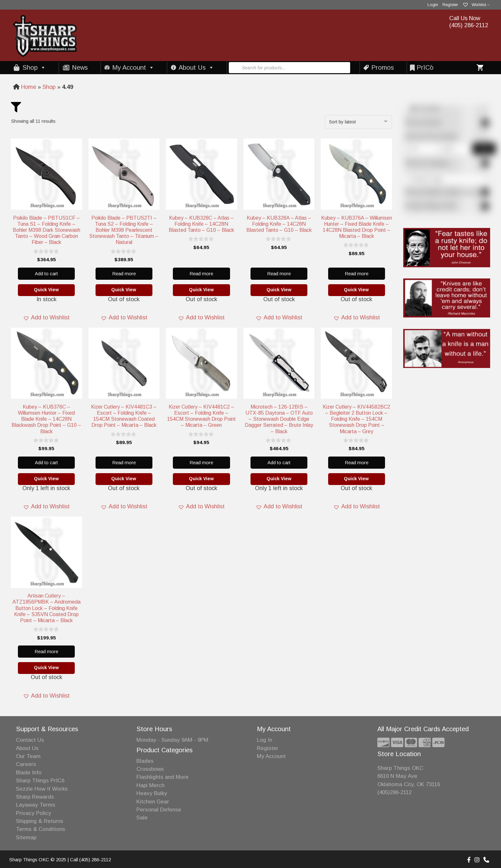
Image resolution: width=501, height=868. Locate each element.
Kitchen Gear (153, 802)
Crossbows (150, 769)
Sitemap (26, 837)
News (80, 67)
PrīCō (425, 67)
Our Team (28, 756)
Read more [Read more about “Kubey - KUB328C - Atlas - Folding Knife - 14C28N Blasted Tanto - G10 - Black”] (201, 274)
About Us (196, 68)
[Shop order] (358, 122)
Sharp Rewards (35, 797)
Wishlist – (476, 5)
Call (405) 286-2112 (90, 860)
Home (29, 87)
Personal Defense (159, 810)
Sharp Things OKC (400, 768)
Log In (265, 740)
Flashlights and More (162, 777)
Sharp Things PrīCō (40, 781)
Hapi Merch (150, 785)
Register (450, 5)
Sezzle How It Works (42, 789)
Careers (26, 764)
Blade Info (29, 773)
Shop (34, 68)
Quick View (46, 290)
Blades (145, 761)
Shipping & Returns (40, 821)
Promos (383, 67)
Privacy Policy (34, 813)
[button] (46, 318)
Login (433, 5)
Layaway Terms (36, 805)
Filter (484, 149)
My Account (133, 68)
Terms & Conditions (41, 829)
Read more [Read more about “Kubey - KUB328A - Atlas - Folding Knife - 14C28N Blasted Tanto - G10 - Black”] (279, 274)
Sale (142, 818)
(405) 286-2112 (469, 25)
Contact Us (30, 740)
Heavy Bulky (152, 793)
